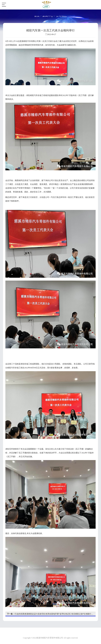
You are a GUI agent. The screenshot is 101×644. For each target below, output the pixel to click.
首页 (37, 16)
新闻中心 (48, 16)
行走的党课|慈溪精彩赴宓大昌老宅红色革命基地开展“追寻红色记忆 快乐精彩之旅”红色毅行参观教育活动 (51, 614)
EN (87, 5)
